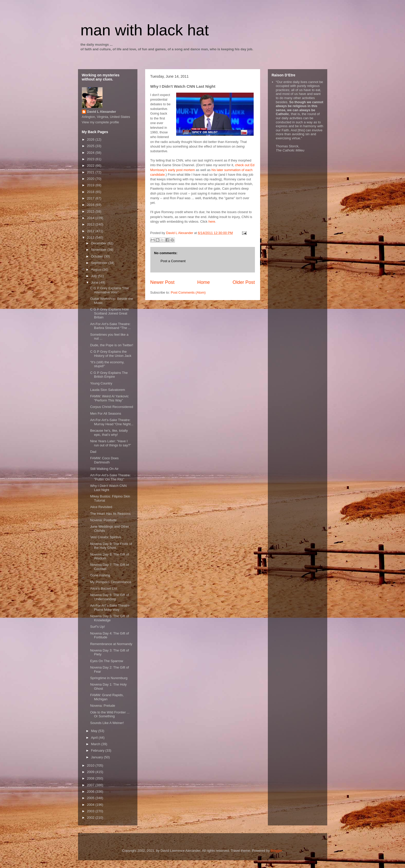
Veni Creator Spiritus (106, 537)
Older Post (244, 282)
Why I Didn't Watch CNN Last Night (108, 488)
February (98, 750)
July (94, 276)
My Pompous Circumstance (111, 582)
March (96, 744)
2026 (91, 139)
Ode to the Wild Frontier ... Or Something (110, 714)
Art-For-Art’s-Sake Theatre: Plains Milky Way (110, 608)
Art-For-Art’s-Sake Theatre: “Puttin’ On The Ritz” (110, 477)
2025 (91, 146)
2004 (91, 805)
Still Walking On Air (104, 469)
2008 (91, 778)
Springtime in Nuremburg (109, 678)
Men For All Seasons (106, 413)
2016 (91, 205)
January (97, 757)
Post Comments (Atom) (188, 292)
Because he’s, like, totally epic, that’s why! (109, 433)
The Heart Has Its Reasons (110, 514)
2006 (91, 791)
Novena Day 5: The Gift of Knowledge (110, 618)
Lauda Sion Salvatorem (108, 390)
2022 (91, 166)
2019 (91, 185)
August (97, 270)
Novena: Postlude (103, 520)
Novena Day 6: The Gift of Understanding (110, 597)
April (95, 738)
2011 (91, 238)
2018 (91, 192)
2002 (91, 818)
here (212, 222)
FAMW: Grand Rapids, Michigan (107, 697)
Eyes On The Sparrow (107, 661)
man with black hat (145, 30)
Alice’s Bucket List (104, 588)
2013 (91, 224)
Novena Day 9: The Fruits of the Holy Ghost (111, 546)
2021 (91, 172)
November (99, 250)
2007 (91, 785)
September (100, 263)
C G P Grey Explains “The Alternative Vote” (110, 290)
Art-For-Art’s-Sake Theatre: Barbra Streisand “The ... (110, 326)
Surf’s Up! (98, 627)
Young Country (101, 383)
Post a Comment (173, 261)
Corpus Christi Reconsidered (112, 407)
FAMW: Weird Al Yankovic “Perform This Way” (109, 398)
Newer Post (162, 282)
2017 (91, 198)
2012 (91, 231)
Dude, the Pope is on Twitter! (112, 345)
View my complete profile (100, 122)
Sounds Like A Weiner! (107, 723)
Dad (93, 452)
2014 (91, 218)
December (99, 243)
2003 (91, 811)
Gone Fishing (100, 575)
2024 (91, 153)
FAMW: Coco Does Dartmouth (104, 460)
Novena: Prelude (103, 706)
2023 (91, 159)
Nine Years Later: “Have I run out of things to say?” (111, 443)
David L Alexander (102, 112)
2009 (91, 772)
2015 (91, 211)
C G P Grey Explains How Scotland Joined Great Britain (109, 313)
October (97, 256)
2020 (91, 179)
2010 (91, 765)
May (95, 731)
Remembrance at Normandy (111, 644)
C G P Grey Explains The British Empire (109, 375)
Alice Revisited (101, 507)
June (95, 282)
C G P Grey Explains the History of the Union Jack (111, 354)
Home (204, 282)
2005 (91, 798)
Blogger (276, 851)
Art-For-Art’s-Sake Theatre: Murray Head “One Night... (112, 422)
